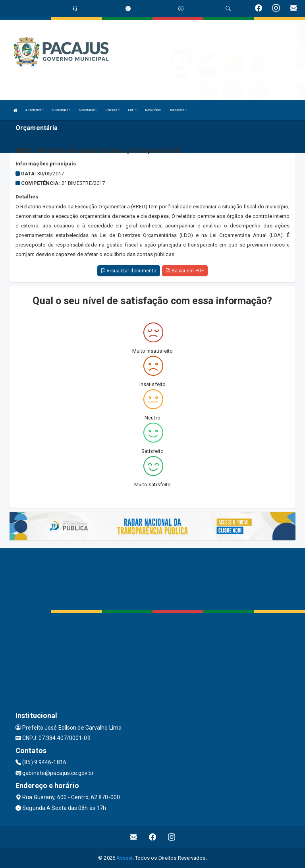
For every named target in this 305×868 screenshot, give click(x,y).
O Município (62, 110)
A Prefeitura (35, 110)
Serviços (113, 110)
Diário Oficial (153, 110)
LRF (132, 110)
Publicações (178, 110)
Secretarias (88, 110)
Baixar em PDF (185, 271)
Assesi (125, 858)
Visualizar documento (129, 271)
